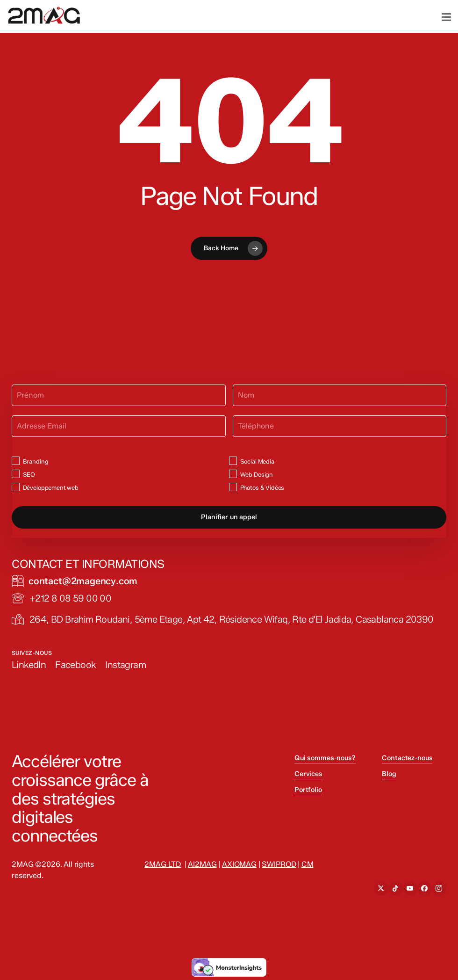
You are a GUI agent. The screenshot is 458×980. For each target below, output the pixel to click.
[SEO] (16, 474)
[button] (83, 581)
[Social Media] (233, 461)
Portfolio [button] (308, 790)
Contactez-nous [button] (407, 758)
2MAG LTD (163, 864)
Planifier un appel (229, 517)
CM (308, 864)
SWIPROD (279, 864)
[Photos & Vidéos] (233, 487)
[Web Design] (233, 474)
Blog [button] (389, 774)
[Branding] (16, 461)
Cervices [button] (308, 774)
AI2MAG (202, 864)
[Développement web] (16, 487)
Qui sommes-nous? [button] (325, 758)
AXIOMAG (239, 864)
